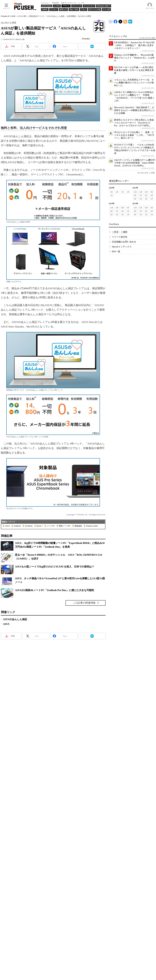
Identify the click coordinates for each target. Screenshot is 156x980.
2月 (128, 192)
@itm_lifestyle (120, 21)
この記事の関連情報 (84, 603)
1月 (111, 195)
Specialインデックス (122, 247)
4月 (117, 192)
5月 (111, 192)
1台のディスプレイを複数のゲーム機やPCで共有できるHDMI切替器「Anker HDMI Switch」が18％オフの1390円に (135, 163)
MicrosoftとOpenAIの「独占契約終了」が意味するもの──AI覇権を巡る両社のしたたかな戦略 (134, 110)
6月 (146, 195)
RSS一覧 (116, 252)
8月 (135, 195)
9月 (152, 192)
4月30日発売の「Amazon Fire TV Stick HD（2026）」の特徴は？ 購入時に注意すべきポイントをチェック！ (134, 45)
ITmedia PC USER (8, 16)
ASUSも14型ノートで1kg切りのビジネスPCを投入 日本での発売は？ (55, 567)
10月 (146, 192)
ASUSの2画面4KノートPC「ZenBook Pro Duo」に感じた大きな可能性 (55, 590)
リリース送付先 (120, 237)
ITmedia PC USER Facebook (116, 21)
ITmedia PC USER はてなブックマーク (130, 21)
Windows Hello (92, 526)
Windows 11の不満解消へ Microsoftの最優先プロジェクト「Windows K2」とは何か (134, 58)
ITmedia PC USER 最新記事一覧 (125, 21)
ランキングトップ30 (146, 173)
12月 (135, 192)
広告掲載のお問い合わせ (124, 242)
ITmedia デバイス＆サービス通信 (111, 21)
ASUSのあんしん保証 (15, 619)
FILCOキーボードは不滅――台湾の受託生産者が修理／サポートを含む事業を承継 (134, 70)
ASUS (7, 526)
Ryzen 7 (40, 526)
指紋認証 (78, 526)
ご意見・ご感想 (120, 232)
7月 (141, 195)
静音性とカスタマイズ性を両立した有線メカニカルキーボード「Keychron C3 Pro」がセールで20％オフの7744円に (134, 123)
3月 (123, 192)
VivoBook (29, 526)
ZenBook (17, 526)
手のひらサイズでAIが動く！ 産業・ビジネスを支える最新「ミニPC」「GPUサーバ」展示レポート (134, 135)
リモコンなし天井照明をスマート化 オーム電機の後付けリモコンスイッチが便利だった (134, 83)
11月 (141, 192)
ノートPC (51, 526)
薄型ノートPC (65, 526)
